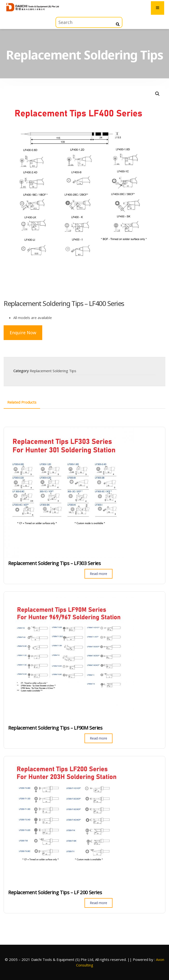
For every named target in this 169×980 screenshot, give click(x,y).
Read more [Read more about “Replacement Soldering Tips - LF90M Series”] (99, 738)
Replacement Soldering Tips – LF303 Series (55, 563)
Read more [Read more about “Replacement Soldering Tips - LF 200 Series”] (99, 903)
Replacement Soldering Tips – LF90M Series (55, 728)
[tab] (22, 402)
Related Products (22, 402)
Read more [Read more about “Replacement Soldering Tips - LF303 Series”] (99, 574)
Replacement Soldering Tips (53, 371)
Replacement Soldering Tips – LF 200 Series (55, 893)
